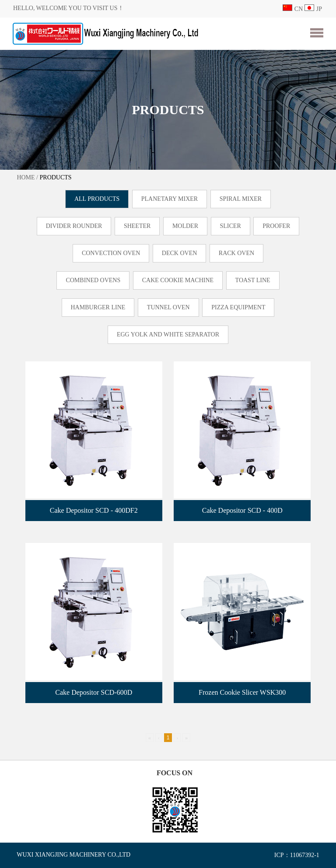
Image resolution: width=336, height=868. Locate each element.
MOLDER (185, 226)
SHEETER (137, 226)
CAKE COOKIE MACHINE (178, 280)
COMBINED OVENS (93, 280)
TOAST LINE (253, 280)
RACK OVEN (236, 253)
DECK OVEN (180, 253)
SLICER (231, 226)
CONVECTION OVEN (111, 253)
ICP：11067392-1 (297, 855)
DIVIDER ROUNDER (74, 226)
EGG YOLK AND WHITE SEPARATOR (168, 334)
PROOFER (276, 226)
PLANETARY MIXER (170, 199)
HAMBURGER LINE (98, 307)
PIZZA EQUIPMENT (238, 307)
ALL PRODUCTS (97, 199)
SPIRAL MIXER (241, 199)
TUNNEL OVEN (168, 307)
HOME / (27, 177)
